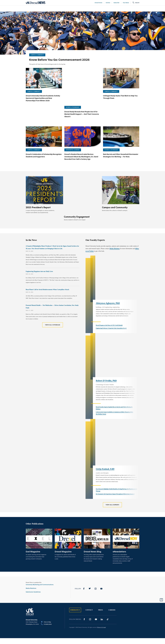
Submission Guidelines (33, 533)
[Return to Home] (36, 3)
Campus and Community (115, 191)
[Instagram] (96, 530)
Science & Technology (59, 8)
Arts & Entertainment (35, 8)
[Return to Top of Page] (161, 541)
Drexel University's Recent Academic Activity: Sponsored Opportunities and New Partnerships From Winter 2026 (43, 98)
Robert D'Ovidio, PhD (106, 334)
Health (106, 8)
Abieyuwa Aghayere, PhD (108, 268)
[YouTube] (101, 530)
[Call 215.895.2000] (46, 566)
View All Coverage (53, 302)
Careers (112, 551)
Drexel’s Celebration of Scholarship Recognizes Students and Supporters (44, 140)
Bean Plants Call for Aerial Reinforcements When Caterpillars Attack (47, 266)
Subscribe (116, 3)
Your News (126, 3)
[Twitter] (90, 530)
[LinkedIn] (102, 561)
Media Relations (115, 226)
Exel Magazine (33, 493)
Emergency (75, 551)
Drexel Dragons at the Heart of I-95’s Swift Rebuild (109, 290)
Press (101, 551)
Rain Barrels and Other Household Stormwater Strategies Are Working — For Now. (121, 140)
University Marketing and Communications (40, 526)
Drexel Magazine (63, 493)
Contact (89, 551)
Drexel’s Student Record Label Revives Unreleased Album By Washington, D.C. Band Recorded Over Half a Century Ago (81, 141)
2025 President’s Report (38, 191)
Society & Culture (121, 8)
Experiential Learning (73, 134)
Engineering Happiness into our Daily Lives (39, 248)
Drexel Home (98, 3)
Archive (108, 3)
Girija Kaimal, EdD (105, 410)
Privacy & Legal (101, 569)
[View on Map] (46, 564)
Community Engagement (77, 191)
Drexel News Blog (92, 493)
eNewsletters (119, 493)
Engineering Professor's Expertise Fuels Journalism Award (111, 293)
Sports (159, 8)
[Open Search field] (136, 3)
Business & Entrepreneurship (85, 8)
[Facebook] (84, 530)
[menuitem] (35, 8)
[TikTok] (108, 561)
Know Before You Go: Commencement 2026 (59, 60)
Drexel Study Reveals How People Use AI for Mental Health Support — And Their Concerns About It (82, 98)
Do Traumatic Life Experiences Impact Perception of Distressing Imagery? (115, 435)
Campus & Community (143, 8)
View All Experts (112, 446)
